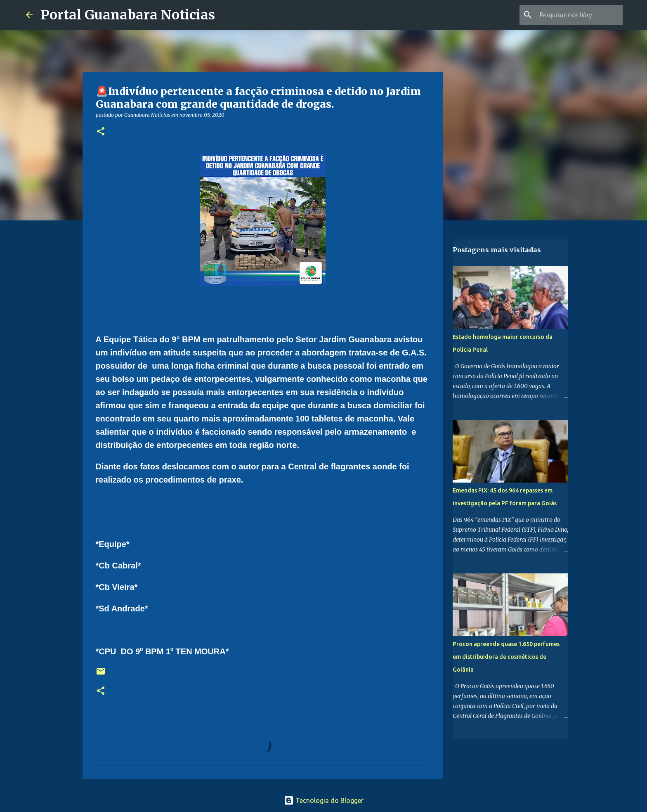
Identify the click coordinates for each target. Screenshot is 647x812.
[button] (101, 132)
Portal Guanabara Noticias (128, 15)
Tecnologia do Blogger (324, 800)
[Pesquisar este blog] (579, 15)
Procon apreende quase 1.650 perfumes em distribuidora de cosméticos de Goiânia (506, 657)
